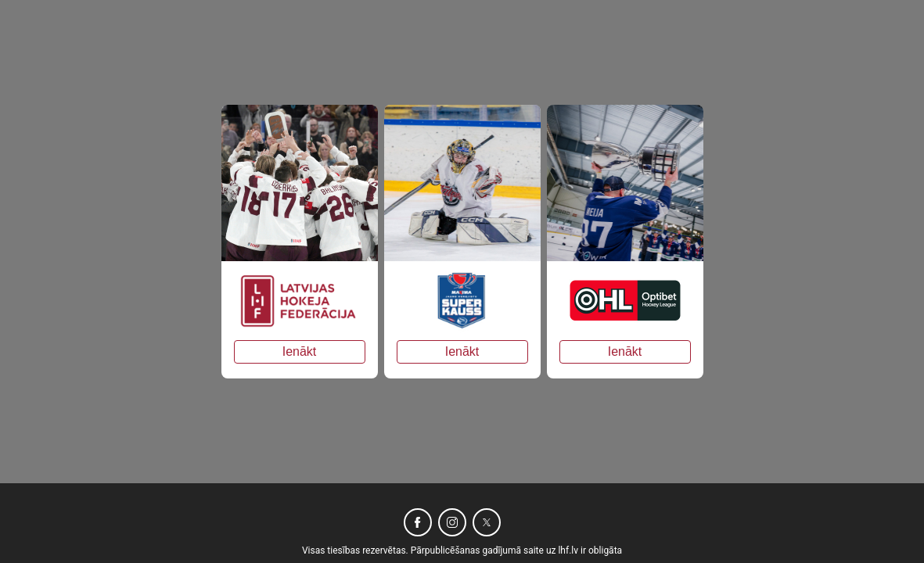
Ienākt (300, 351)
